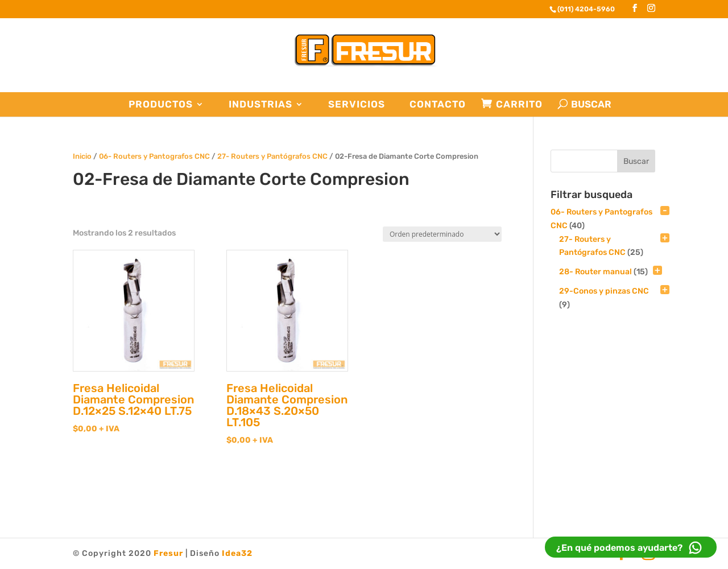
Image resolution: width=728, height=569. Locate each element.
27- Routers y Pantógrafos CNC (272, 156)
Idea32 (237, 553)
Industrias (260, 104)
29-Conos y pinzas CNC (604, 291)
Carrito (519, 104)
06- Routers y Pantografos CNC (154, 156)
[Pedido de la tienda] (442, 234)
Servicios (357, 104)
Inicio (82, 156)
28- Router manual (595, 272)
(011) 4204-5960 (586, 9)
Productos (161, 104)
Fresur (168, 553)
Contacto (438, 104)
